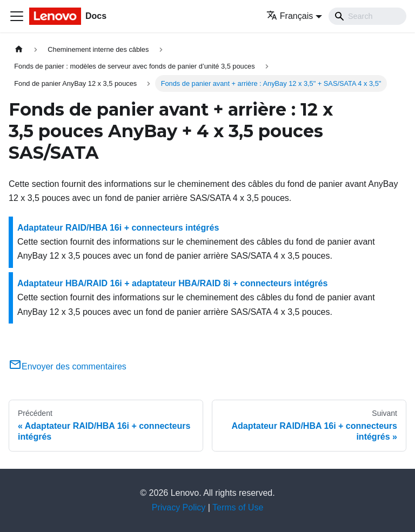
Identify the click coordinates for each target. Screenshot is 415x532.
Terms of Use (238, 507)
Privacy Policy (179, 507)
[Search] (367, 16)
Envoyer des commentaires (68, 366)
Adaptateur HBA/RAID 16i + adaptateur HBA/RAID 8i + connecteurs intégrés (172, 283)
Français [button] (290, 16)
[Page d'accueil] (19, 49)
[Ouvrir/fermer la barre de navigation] (17, 16)
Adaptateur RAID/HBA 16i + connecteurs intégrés (118, 228)
